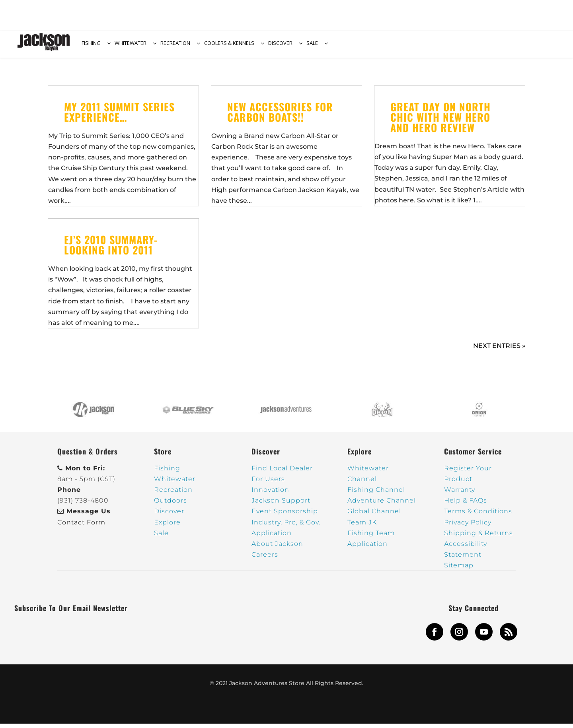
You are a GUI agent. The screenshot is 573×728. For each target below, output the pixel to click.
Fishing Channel (376, 494)
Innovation (270, 494)
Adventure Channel (382, 505)
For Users (268, 483)
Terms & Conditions (478, 516)
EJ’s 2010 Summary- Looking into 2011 (111, 249)
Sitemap (459, 570)
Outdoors (171, 505)
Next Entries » (499, 350)
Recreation (173, 494)
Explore (167, 527)
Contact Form (81, 527)
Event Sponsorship (285, 516)
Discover (169, 516)
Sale (161, 537)
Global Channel (374, 516)
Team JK (362, 527)
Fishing (167, 473)
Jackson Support (281, 505)
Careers (265, 559)
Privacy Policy (468, 527)
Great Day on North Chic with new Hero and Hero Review (440, 121)
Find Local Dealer (282, 473)
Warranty (460, 494)
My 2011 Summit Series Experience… (119, 116)
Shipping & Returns (478, 537)
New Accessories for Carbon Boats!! (280, 116)
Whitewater (175, 483)
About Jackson (277, 548)
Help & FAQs (466, 505)
